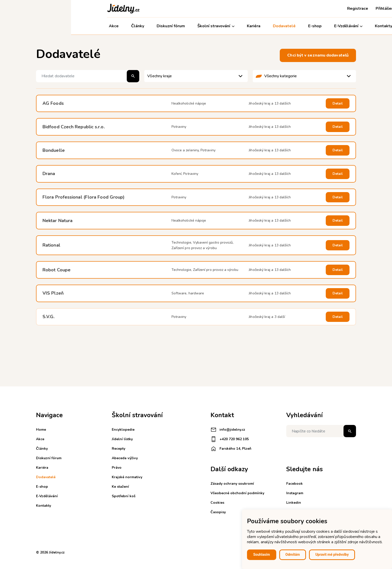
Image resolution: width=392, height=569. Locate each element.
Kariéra (183, 26)
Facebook (294, 484)
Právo (117, 468)
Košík (336, 9)
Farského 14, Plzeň (231, 449)
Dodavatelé (213, 26)
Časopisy (218, 512)
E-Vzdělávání (277, 26)
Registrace (287, 9)
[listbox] (196, 76)
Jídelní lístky (122, 439)
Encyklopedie (123, 430)
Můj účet (344, 26)
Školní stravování (145, 26)
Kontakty (313, 26)
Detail (338, 103)
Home (41, 430)
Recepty (118, 449)
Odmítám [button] (293, 554)
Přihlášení (314, 9)
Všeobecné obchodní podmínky (237, 493)
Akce (43, 26)
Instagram (295, 493)
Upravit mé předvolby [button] (332, 554)
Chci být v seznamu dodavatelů (318, 55)
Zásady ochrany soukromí (232, 484)
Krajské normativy (127, 477)
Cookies (217, 503)
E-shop (244, 26)
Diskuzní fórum (100, 26)
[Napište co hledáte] (321, 431)
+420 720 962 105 (230, 439)
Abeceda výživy (125, 458)
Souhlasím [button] (262, 554)
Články (67, 26)
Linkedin (294, 503)
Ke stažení (120, 487)
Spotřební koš (124, 496)
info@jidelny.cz (228, 430)
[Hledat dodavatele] (88, 76)
